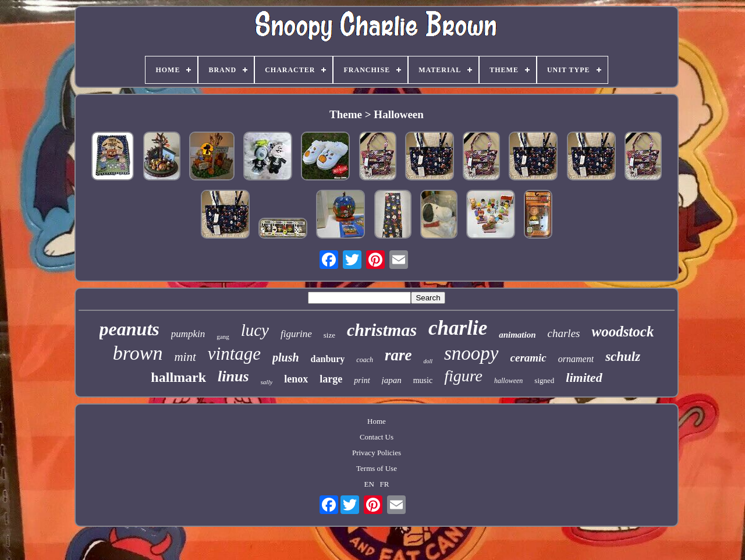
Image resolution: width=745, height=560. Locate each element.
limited (584, 378)
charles (564, 333)
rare (398, 355)
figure (463, 376)
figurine (296, 334)
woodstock (622, 332)
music (423, 380)
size (329, 335)
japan (392, 380)
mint (185, 357)
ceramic (528, 358)
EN (369, 484)
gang (223, 336)
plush (286, 357)
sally (267, 382)
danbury (328, 359)
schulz (623, 357)
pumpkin (188, 334)
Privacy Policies (377, 453)
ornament (576, 359)
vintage (234, 354)
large (331, 379)
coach (365, 360)
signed (544, 380)
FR (385, 484)
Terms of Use (377, 468)
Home (377, 421)
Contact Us (377, 437)
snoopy (471, 353)
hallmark (178, 377)
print (362, 380)
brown (138, 353)
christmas (382, 330)
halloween (508, 381)
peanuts (130, 329)
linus (233, 376)
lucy (255, 330)
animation (517, 335)
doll (428, 361)
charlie (458, 328)
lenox (296, 379)
